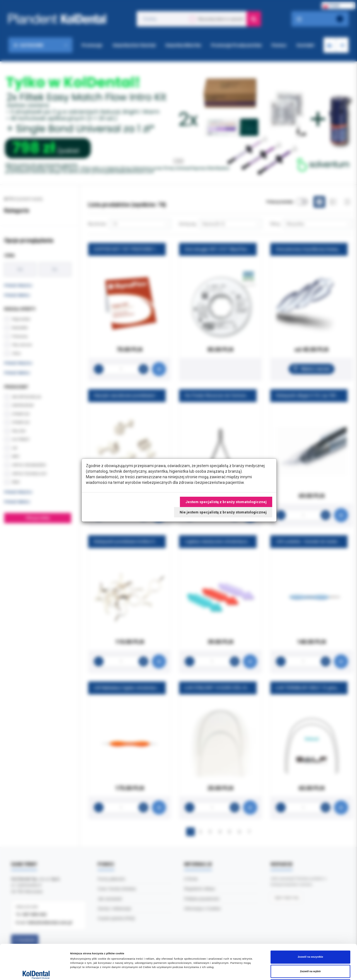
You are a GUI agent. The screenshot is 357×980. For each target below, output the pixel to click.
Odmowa (310, 950)
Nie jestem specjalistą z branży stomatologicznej (223, 512)
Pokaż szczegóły (235, 971)
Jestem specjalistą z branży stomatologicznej (226, 502)
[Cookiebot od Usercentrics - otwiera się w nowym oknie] (36, 971)
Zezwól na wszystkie (310, 921)
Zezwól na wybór (311, 935)
